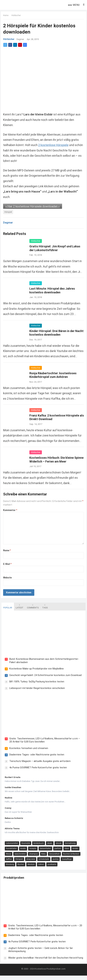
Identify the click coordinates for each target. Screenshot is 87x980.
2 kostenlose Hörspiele (54, 145)
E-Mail (7, 564)
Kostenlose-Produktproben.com (50, 973)
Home (6, 16)
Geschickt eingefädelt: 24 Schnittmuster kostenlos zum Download (45, 675)
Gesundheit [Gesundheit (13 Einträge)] (54, 855)
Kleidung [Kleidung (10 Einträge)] (9, 865)
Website (8, 578)
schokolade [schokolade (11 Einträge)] (43, 860)
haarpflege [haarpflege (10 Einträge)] (66, 860)
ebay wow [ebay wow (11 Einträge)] (30, 860)
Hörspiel (8, 212)
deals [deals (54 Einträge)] (49, 844)
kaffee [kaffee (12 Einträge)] (8, 860)
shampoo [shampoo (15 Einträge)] (33, 855)
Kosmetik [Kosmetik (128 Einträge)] (25, 844)
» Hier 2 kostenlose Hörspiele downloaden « (33, 206)
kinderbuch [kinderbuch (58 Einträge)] (38, 844)
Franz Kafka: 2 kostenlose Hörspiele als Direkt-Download (54, 417)
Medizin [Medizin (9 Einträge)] (30, 865)
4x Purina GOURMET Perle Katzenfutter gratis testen (37, 768)
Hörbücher (16, 16)
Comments (32, 606)
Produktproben (14, 879)
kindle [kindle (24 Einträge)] (22, 849)
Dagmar (20, 40)
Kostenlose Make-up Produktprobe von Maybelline (36, 669)
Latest (19, 606)
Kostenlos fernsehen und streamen (28, 749)
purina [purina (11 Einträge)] (55, 860)
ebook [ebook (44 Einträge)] (58, 844)
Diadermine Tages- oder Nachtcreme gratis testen (36, 755)
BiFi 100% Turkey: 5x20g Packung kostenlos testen (36, 682)
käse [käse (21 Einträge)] (66, 849)
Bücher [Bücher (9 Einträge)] (20, 865)
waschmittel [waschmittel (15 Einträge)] (19, 855)
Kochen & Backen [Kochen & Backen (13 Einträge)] (71, 855)
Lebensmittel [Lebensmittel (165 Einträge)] (11, 844)
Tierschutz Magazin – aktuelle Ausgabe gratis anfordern (39, 762)
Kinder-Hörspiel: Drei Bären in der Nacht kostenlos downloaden (52, 333)
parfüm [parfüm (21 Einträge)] (57, 849)
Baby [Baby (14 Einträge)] (43, 855)
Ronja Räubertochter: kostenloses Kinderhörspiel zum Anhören (53, 375)
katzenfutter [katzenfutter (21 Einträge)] (45, 849)
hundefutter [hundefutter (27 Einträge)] (11, 849)
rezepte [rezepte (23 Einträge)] (32, 849)
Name (7, 550)
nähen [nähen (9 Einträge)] (40, 865)
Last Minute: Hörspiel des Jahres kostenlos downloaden (52, 290)
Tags (44, 606)
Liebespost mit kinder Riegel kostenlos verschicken (36, 688)
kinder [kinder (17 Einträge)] (75, 849)
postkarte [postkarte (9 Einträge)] (51, 865)
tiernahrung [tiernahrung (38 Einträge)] (70, 844)
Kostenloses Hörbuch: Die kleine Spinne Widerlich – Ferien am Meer (53, 459)
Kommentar (10, 510)
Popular (7, 606)
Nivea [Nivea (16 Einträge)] (8, 855)
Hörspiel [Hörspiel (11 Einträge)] (18, 860)
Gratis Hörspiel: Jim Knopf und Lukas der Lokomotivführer (55, 248)
